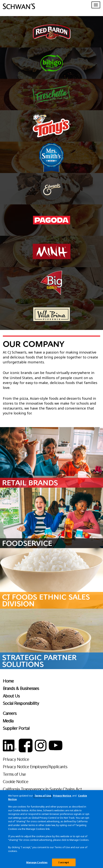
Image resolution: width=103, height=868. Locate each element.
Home (8, 681)
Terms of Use (14, 774)
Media (8, 721)
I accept (64, 864)
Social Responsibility (21, 703)
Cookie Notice (16, 782)
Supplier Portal (16, 728)
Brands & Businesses (21, 688)
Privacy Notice (16, 759)
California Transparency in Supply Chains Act (42, 789)
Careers (10, 713)
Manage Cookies (37, 864)
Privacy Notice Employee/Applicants (35, 767)
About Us (11, 696)
